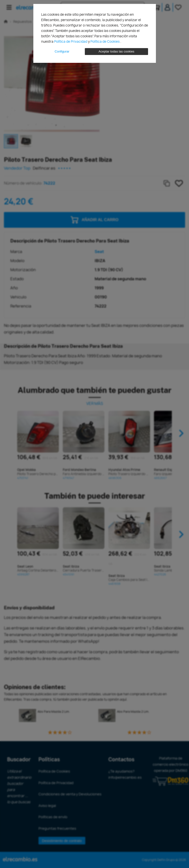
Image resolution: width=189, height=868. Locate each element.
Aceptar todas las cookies (116, 51)
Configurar (62, 51)
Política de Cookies (105, 41)
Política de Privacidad (71, 41)
